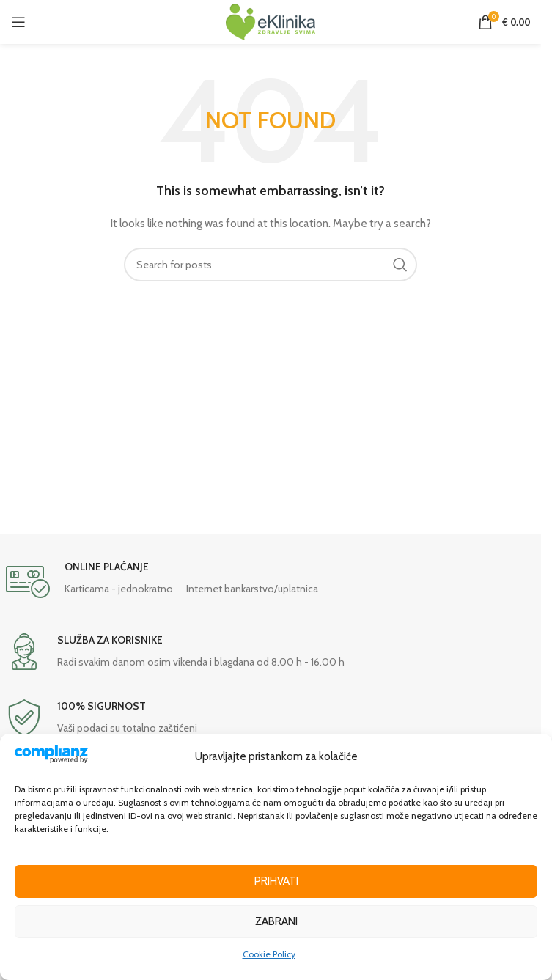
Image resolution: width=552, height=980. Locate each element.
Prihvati (276, 881)
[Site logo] (271, 21)
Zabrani (276, 921)
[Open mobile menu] (18, 22)
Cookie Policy (269, 954)
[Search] (271, 265)
